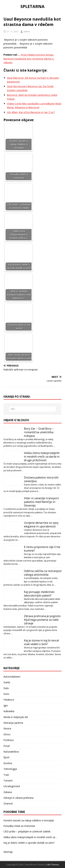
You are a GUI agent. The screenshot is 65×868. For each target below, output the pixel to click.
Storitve (8, 763)
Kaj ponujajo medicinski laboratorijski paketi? (39, 594)
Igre (6, 705)
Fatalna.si (9, 700)
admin (27, 31)
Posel (7, 746)
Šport (6, 757)
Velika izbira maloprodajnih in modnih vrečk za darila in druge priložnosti (42, 457)
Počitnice (9, 740)
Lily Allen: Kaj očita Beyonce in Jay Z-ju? (31, 112)
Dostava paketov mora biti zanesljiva (41, 479)
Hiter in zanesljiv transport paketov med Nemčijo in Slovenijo (41, 502)
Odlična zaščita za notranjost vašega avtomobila (43, 573)
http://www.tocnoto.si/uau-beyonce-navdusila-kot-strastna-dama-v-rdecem (29, 59)
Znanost (8, 803)
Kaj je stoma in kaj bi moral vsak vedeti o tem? (41, 642)
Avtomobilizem (12, 677)
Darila (7, 682)
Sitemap (8, 852)
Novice (7, 728)
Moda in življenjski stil (16, 717)
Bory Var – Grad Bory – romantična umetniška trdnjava (39, 432)
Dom (6, 694)
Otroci (7, 734)
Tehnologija (10, 769)
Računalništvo (11, 752)
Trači (6, 775)
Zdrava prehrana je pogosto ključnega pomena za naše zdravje (42, 620)
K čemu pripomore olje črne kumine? (42, 549)
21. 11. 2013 (12, 31)
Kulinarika (9, 711)
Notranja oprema (13, 723)
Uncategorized (12, 786)
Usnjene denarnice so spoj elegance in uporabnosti (41, 525)
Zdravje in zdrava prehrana (18, 798)
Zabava (8, 792)
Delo (6, 688)
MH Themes (53, 865)
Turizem (8, 780)
